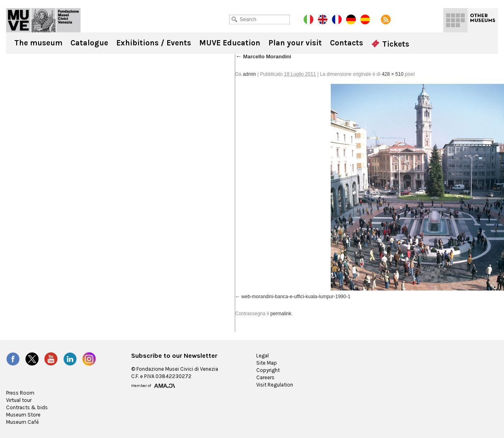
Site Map (267, 363)
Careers (265, 377)
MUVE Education (230, 43)
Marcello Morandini (263, 57)
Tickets (390, 44)
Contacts (347, 43)
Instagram (89, 359)
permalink (281, 314)
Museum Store (23, 415)
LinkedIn (70, 359)
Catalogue (89, 43)
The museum (38, 43)
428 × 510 (393, 74)
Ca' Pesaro (43, 20)
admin (250, 74)
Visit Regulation (275, 385)
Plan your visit (295, 43)
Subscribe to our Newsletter (174, 356)
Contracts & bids (27, 407)
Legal (263, 356)
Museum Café (22, 422)
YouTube (51, 359)
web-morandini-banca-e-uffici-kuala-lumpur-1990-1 (296, 297)
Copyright (268, 370)
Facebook (13, 359)
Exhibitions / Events (154, 43)
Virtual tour (19, 400)
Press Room (20, 393)
